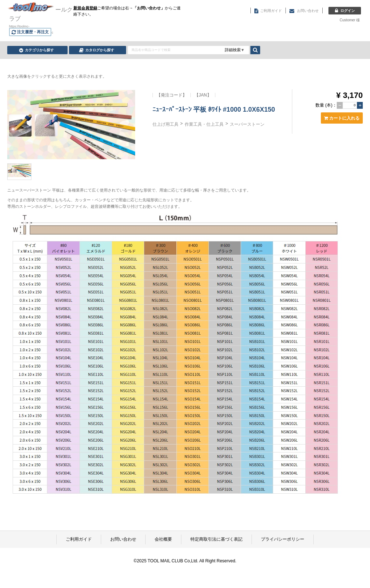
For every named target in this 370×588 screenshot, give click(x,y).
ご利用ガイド (79, 539)
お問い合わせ (123, 539)
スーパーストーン (247, 124)
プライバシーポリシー (283, 539)
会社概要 (163, 539)
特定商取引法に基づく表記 (216, 539)
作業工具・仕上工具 (204, 124)
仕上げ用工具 (165, 124)
